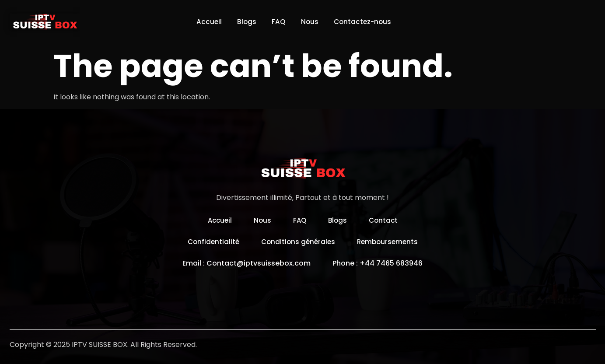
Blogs (243, 22)
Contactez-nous (367, 22)
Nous (311, 22)
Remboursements (390, 242)
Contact (385, 220)
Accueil (203, 22)
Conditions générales (298, 242)
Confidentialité (211, 242)
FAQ (278, 22)
